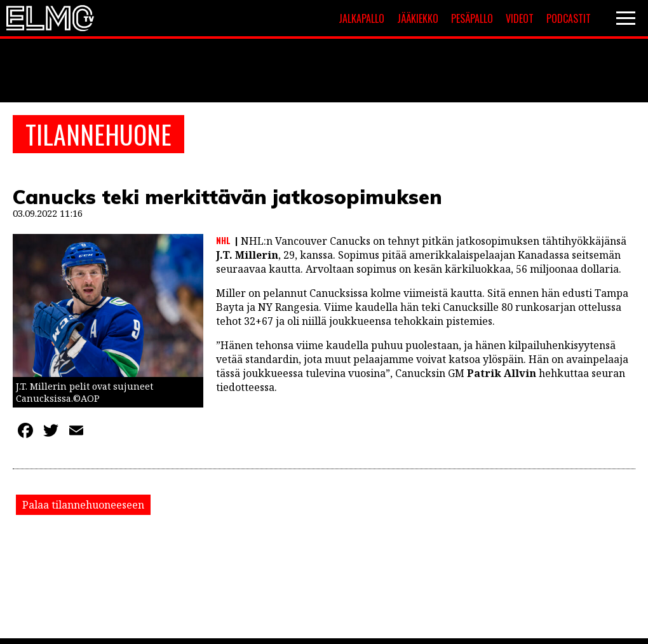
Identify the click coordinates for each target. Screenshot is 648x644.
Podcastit (569, 18)
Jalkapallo (361, 18)
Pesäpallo (472, 18)
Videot (520, 18)
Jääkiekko (418, 18)
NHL (223, 240)
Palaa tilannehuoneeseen (83, 505)
